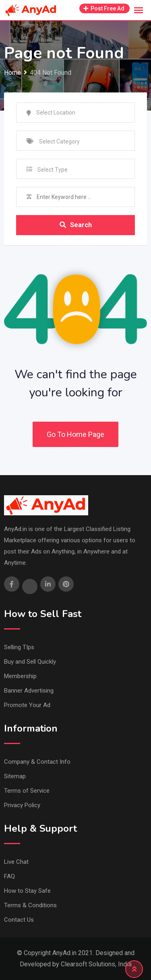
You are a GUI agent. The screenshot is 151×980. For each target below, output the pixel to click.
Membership (20, 676)
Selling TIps (19, 647)
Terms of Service (27, 791)
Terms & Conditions (30, 905)
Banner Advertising (29, 691)
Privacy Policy (22, 805)
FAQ (9, 876)
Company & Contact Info (37, 762)
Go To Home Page (75, 434)
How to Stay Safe (27, 891)
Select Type (53, 170)
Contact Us (19, 920)
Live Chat (16, 862)
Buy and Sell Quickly (30, 662)
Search (76, 225)
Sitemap (15, 776)
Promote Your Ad (27, 705)
